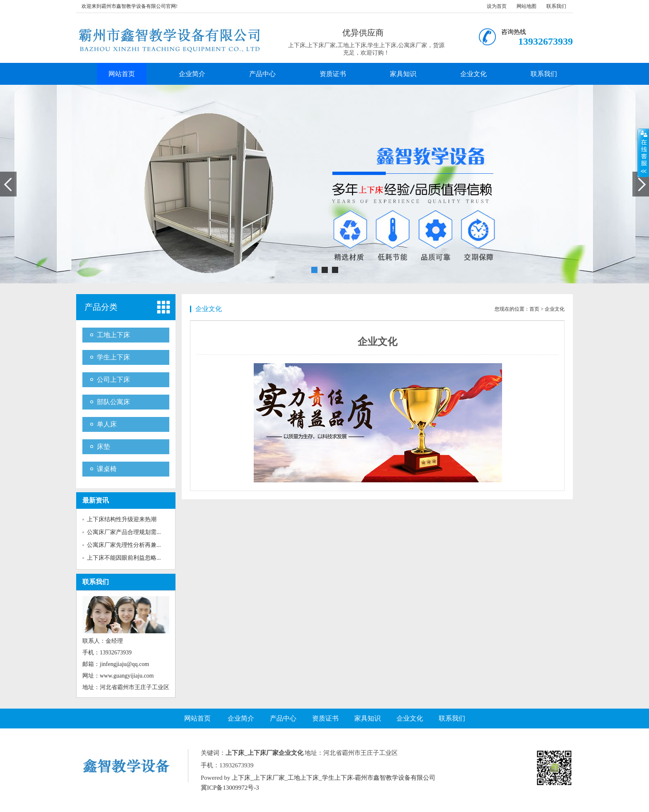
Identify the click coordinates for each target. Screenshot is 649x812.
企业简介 (192, 74)
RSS (291, 788)
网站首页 (122, 74)
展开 (643, 153)
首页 (534, 309)
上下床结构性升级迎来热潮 (122, 519)
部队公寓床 (113, 402)
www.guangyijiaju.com (127, 676)
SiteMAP (367, 788)
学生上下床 (113, 357)
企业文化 (474, 74)
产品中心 (262, 74)
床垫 (103, 447)
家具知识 (403, 74)
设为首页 (497, 6)
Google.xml (339, 788)
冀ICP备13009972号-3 (230, 788)
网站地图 (526, 6)
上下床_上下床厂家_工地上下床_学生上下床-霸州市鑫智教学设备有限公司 (334, 778)
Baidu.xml (311, 788)
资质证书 (333, 74)
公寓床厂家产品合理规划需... (124, 532)
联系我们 (556, 6)
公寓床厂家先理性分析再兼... (124, 545)
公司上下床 (113, 380)
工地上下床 (113, 335)
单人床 (107, 424)
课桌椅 (107, 469)
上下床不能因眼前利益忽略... (124, 558)
